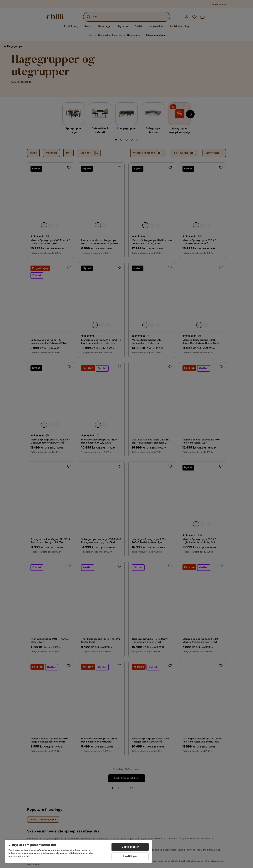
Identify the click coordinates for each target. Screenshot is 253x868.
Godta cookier (130, 847)
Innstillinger (130, 856)
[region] (78, 851)
